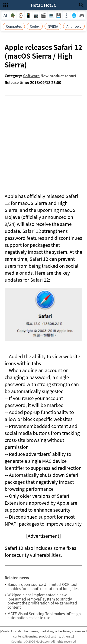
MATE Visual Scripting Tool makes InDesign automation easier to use (44, 616)
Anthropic (74, 26)
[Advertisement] (43, 142)
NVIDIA (53, 26)
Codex (35, 26)
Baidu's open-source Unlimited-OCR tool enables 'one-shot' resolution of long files (43, 586)
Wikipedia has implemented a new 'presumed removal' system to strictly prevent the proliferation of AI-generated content (42, 601)
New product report (58, 76)
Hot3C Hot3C (43, 5)
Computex (14, 26)
